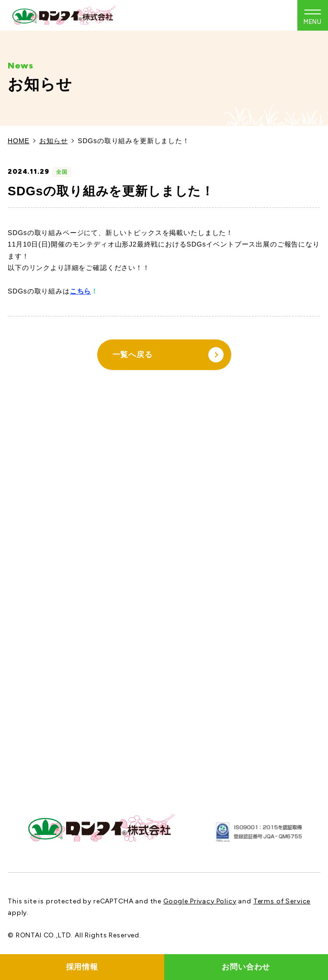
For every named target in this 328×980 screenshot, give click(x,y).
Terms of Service (282, 901)
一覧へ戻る (168, 355)
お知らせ (53, 141)
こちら (81, 291)
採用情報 (82, 967)
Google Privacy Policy (200, 901)
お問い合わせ (246, 967)
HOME (18, 141)
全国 (62, 172)
